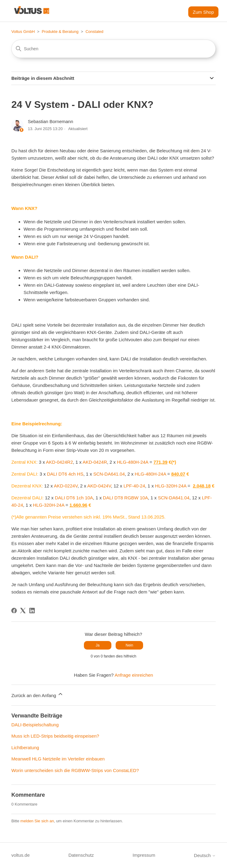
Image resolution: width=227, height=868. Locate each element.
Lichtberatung (25, 748)
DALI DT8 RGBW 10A (125, 498)
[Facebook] (14, 611)
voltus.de (20, 855)
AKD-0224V (66, 486)
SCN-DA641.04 (109, 474)
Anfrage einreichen (134, 675)
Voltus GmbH (23, 32)
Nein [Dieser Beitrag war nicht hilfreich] (130, 645)
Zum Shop (203, 12)
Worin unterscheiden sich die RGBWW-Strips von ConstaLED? (75, 770)
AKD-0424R (95, 462)
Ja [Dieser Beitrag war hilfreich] (98, 645)
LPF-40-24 (134, 486)
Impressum (144, 855)
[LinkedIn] (32, 611)
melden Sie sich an (37, 821)
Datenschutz (81, 855)
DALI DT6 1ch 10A (74, 498)
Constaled (94, 32)
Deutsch (205, 855)
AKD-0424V (99, 486)
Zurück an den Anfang (37, 694)
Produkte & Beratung (60, 32)
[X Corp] (23, 611)
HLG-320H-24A (171, 486)
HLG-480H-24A (133, 462)
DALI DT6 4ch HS (65, 474)
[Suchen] (113, 49)
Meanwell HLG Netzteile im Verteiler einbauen (58, 759)
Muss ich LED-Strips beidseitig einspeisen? (55, 736)
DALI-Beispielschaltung (35, 725)
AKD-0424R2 (59, 462)
